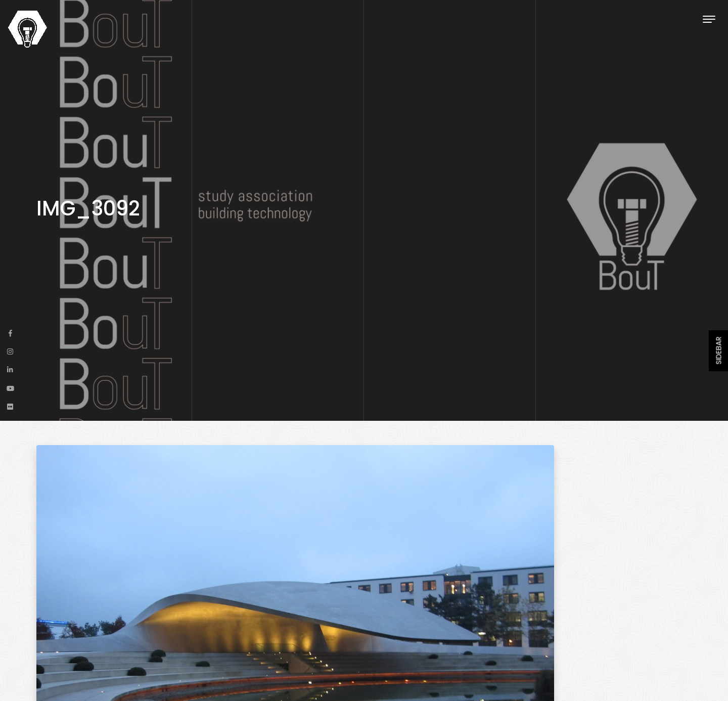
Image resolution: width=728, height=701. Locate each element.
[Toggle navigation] (709, 19)
